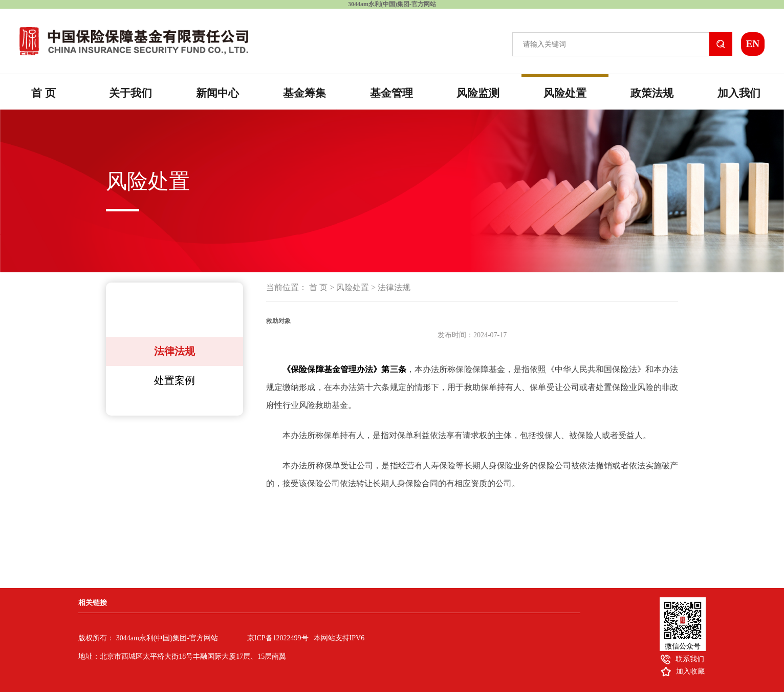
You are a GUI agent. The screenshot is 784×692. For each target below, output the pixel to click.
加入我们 (739, 93)
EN (752, 44)
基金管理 (391, 93)
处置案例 (175, 380)
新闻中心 (217, 93)
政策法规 (652, 93)
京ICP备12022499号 (278, 638)
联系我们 (690, 659)
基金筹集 (304, 93)
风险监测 (478, 93)
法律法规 (175, 351)
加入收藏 (690, 671)
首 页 (43, 93)
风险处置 (565, 93)
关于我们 (130, 93)
